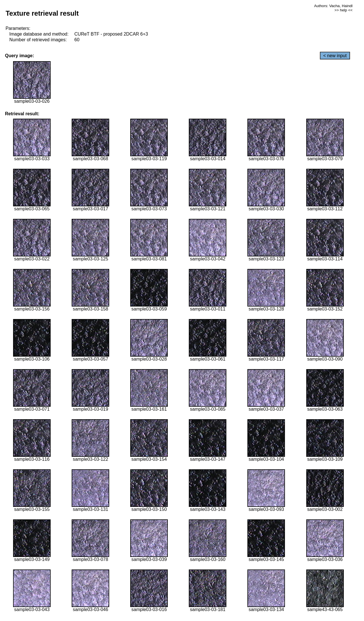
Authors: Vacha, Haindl (333, 6)
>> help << (344, 10)
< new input (335, 56)
